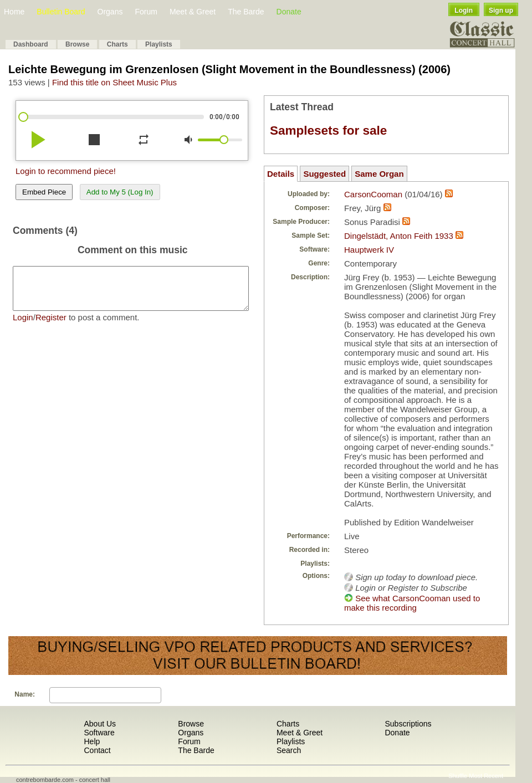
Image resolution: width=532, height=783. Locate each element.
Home (14, 12)
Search (289, 750)
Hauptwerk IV (369, 250)
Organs (110, 12)
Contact (97, 750)
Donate (289, 12)
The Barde (246, 12)
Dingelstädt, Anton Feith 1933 (399, 236)
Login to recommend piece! (66, 171)
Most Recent (486, 776)
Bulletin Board (61, 12)
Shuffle (458, 776)
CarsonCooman (373, 194)
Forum (146, 12)
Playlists (159, 44)
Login (464, 11)
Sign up (501, 11)
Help (92, 741)
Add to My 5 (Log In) (120, 192)
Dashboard (31, 44)
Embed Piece (44, 192)
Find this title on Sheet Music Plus (114, 82)
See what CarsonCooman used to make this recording (412, 603)
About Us (100, 724)
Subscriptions (408, 724)
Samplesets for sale (328, 130)
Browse (77, 44)
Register (51, 326)
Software (99, 733)
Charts (117, 44)
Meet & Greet (193, 12)
